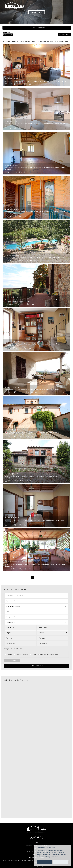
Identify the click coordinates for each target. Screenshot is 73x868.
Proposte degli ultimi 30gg (49, 655)
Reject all (61, 862)
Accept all (45, 862)
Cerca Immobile (36, 666)
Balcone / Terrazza (22, 655)
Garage (34, 655)
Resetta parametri (12, 660)
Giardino (9, 655)
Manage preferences (52, 857)
